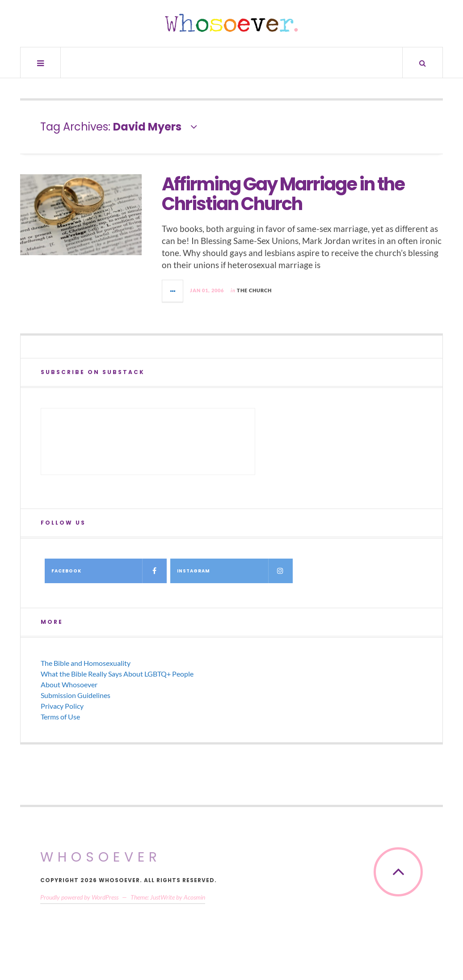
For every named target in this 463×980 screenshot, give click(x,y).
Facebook (109, 571)
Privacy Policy (62, 706)
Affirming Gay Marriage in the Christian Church (283, 194)
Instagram (235, 571)
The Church (254, 290)
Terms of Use (60, 717)
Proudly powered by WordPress (79, 897)
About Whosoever (69, 684)
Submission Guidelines (76, 695)
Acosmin (194, 897)
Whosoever (101, 857)
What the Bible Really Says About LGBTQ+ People (117, 674)
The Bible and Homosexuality (86, 663)
